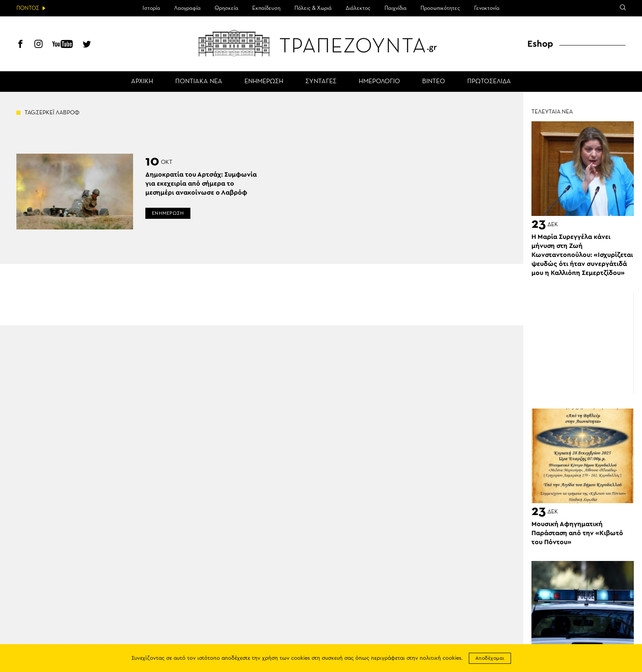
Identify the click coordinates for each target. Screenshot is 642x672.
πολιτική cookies (441, 658)
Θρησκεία (226, 8)
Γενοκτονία (487, 8)
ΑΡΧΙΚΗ (142, 82)
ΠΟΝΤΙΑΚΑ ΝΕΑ (199, 82)
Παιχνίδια (396, 8)
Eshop (540, 44)
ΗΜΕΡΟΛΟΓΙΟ (379, 82)
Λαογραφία (187, 8)
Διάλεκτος (358, 8)
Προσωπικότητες (440, 8)
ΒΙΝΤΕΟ (434, 82)
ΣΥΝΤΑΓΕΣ (321, 82)
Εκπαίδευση (266, 8)
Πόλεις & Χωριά (313, 8)
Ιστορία (151, 8)
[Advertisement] (583, 343)
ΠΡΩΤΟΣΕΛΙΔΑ (489, 82)
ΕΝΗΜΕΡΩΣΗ (264, 82)
